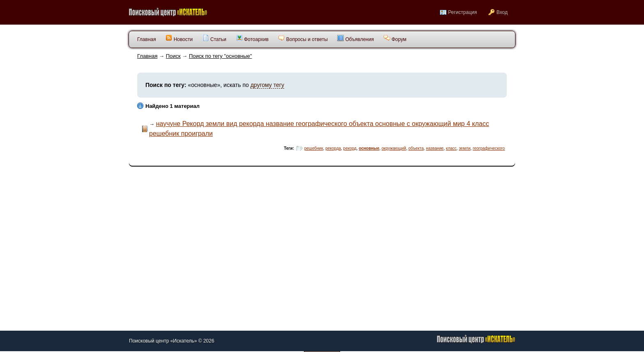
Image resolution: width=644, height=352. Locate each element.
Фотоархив (252, 38)
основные (369, 148)
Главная (147, 56)
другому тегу (267, 85)
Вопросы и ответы (303, 38)
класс (451, 148)
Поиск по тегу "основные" (220, 56)
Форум (395, 38)
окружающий (394, 148)
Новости (179, 38)
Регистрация (462, 12)
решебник (314, 148)
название (435, 148)
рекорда (333, 148)
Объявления (355, 38)
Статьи (214, 38)
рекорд (350, 148)
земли (465, 148)
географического (489, 148)
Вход (502, 12)
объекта (416, 148)
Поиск (173, 56)
